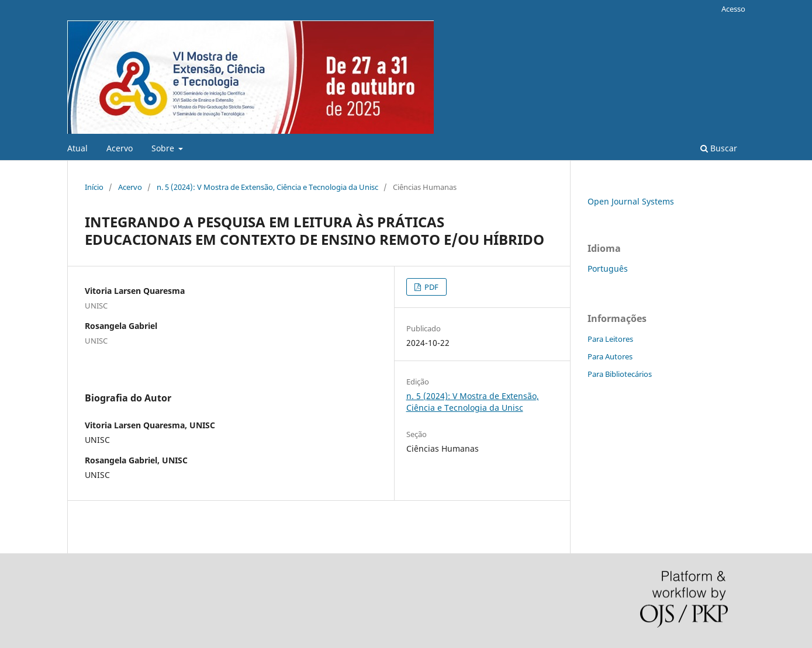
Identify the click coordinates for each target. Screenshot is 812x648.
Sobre (164, 148)
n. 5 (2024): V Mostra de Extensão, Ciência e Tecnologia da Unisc (267, 187)
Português (608, 268)
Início (94, 187)
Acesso (733, 9)
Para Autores (610, 356)
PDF (431, 287)
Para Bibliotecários (620, 374)
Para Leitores (610, 339)
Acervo (120, 148)
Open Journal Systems (631, 201)
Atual (77, 148)
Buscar (719, 148)
